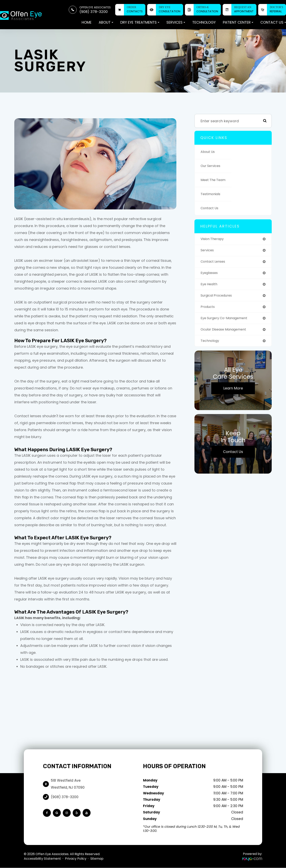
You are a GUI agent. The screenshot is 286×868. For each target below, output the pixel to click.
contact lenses (214, 263)
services (208, 251)
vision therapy (214, 239)
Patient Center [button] (238, 22)
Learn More (233, 392)
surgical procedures (218, 298)
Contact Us (211, 208)
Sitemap (97, 859)
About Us (209, 152)
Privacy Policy (76, 859)
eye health (210, 286)
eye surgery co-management (227, 321)
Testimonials (212, 194)
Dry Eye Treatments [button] (140, 22)
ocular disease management (226, 333)
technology (211, 344)
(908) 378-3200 (65, 797)
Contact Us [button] (273, 22)
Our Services (212, 166)
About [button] (106, 22)
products (209, 309)
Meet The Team (214, 180)
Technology (204, 22)
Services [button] (176, 22)
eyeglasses (210, 274)
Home (87, 22)
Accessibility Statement (42, 859)
